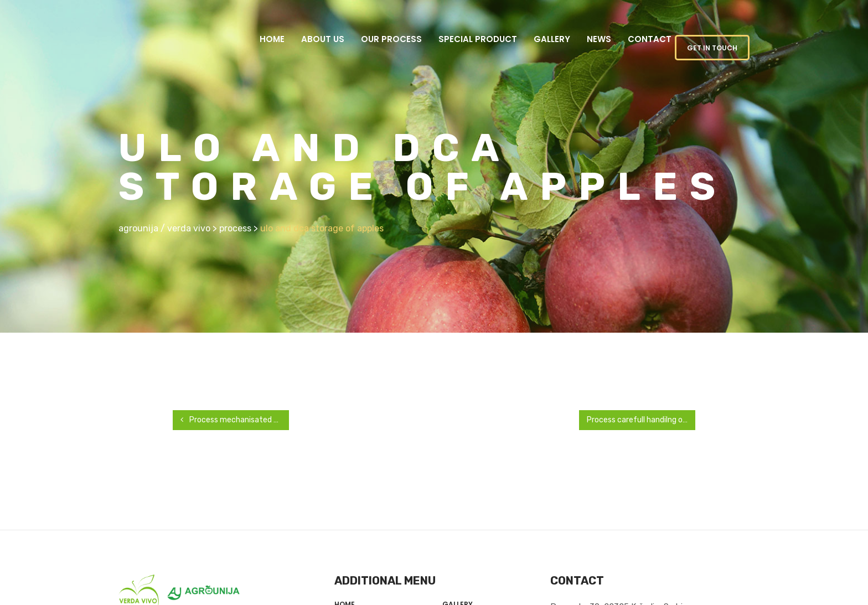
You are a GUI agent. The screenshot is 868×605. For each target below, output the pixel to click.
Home (272, 39)
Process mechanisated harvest (235, 420)
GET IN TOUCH (712, 48)
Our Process (391, 39)
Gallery (552, 39)
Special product (478, 39)
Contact (650, 39)
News (599, 39)
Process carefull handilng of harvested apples (641, 420)
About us (323, 39)
